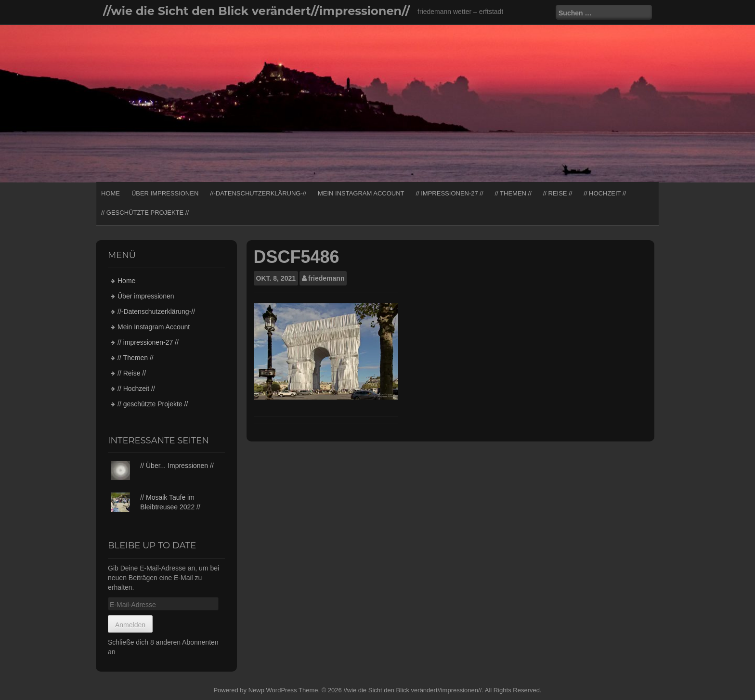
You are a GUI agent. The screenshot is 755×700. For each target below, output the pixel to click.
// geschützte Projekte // (145, 213)
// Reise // (558, 193)
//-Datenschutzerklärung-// (258, 193)
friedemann (326, 278)
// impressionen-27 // (449, 193)
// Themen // (513, 193)
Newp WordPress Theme (283, 690)
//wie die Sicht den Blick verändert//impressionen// (256, 11)
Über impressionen (165, 193)
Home (111, 193)
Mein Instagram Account (361, 193)
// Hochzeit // (605, 193)
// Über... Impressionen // (177, 466)
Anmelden (130, 625)
